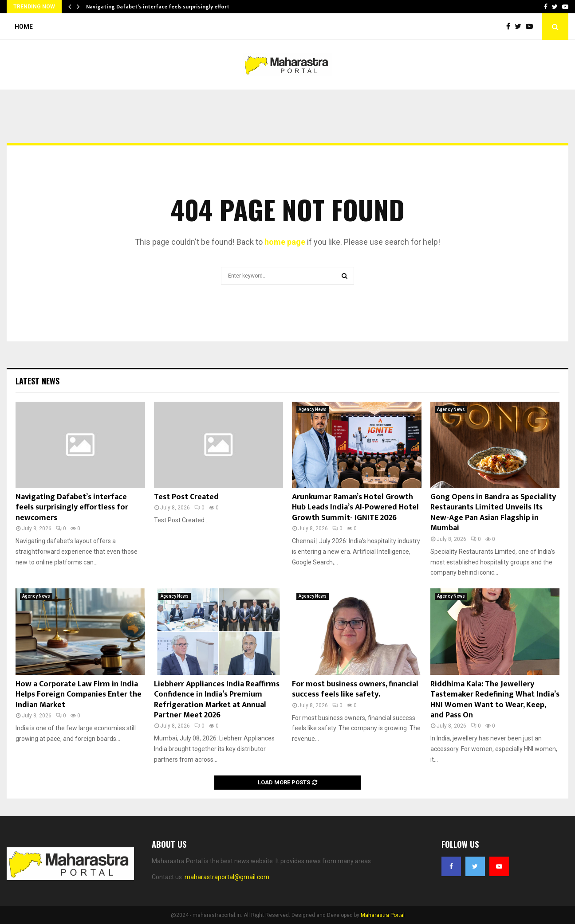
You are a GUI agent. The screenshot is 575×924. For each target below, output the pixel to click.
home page (285, 242)
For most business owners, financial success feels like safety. (355, 689)
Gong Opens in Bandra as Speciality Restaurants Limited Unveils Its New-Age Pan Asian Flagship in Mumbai (493, 513)
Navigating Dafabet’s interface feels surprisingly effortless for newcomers (72, 507)
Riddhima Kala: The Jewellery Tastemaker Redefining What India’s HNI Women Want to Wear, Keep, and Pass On (495, 700)
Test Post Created (186, 497)
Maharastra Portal (383, 915)
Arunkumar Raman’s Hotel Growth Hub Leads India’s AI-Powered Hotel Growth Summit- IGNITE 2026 (355, 507)
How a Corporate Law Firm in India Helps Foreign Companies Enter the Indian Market (79, 695)
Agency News (313, 409)
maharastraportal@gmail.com (227, 877)
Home (24, 27)
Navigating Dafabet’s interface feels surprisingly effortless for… (169, 7)
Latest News (37, 381)
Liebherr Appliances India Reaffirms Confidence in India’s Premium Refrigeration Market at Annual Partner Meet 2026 (217, 700)
